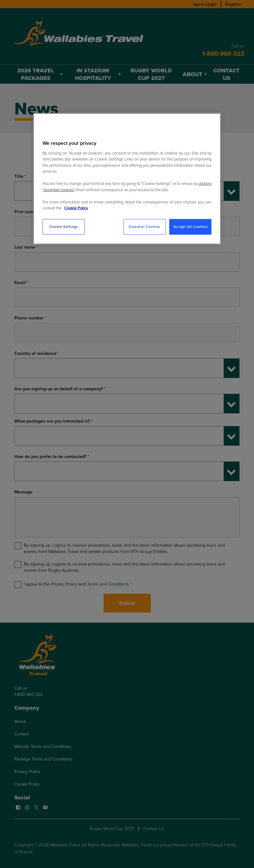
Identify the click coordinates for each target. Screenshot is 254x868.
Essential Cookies (145, 226)
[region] (127, 179)
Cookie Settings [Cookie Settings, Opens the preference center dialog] (64, 226)
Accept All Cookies (190, 226)
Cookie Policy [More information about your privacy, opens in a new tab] (76, 208)
